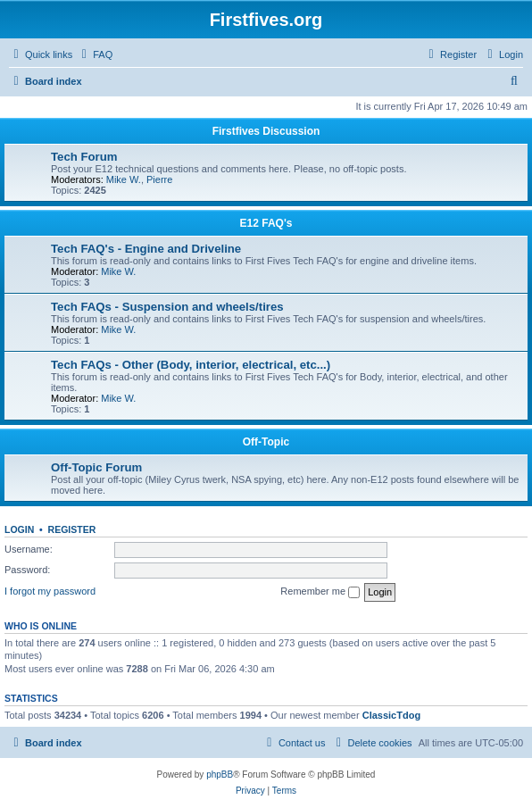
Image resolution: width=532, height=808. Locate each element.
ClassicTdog (391, 715)
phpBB (220, 775)
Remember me (320, 592)
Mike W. (124, 179)
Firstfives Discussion (266, 131)
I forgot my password (50, 591)
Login (19, 529)
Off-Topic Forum (96, 467)
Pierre (159, 179)
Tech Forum (84, 157)
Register (72, 529)
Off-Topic (266, 442)
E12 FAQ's (266, 223)
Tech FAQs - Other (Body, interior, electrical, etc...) (191, 365)
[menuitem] (95, 54)
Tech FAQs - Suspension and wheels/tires (167, 307)
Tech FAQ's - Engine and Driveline (146, 249)
